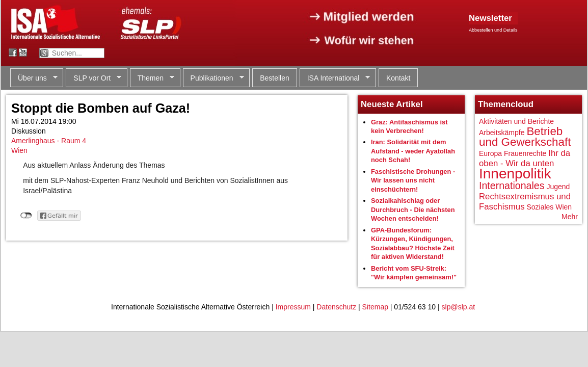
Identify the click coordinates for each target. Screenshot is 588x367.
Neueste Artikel (392, 104)
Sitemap (375, 307)
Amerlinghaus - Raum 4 (49, 141)
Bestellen (275, 78)
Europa (490, 153)
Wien (19, 150)
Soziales (540, 207)
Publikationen (213, 78)
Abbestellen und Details (493, 30)
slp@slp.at (459, 307)
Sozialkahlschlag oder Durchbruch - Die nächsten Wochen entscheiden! (413, 209)
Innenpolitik (515, 174)
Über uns (34, 78)
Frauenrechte (525, 153)
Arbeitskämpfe (502, 133)
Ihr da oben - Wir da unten (525, 158)
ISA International (335, 78)
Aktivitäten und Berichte (516, 121)
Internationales (512, 186)
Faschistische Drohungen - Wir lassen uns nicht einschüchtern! (413, 180)
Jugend (558, 187)
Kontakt (398, 78)
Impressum (293, 307)
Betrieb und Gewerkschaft (525, 137)
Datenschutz (336, 307)
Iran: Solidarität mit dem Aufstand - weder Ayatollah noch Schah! (413, 151)
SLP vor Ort (93, 78)
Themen (152, 78)
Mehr (570, 217)
